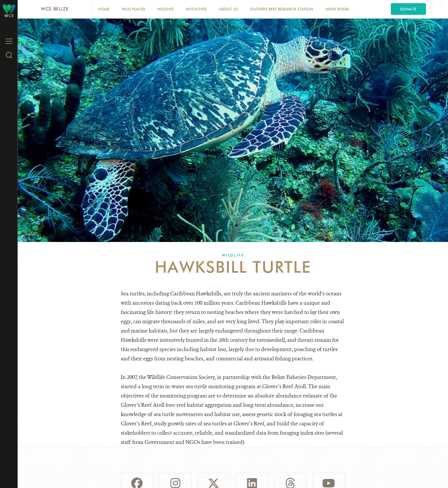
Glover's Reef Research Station (282, 9)
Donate (408, 9)
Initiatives (196, 9)
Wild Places (133, 9)
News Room (337, 9)
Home (104, 9)
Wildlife (165, 9)
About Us (229, 9)
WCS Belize (55, 9)
